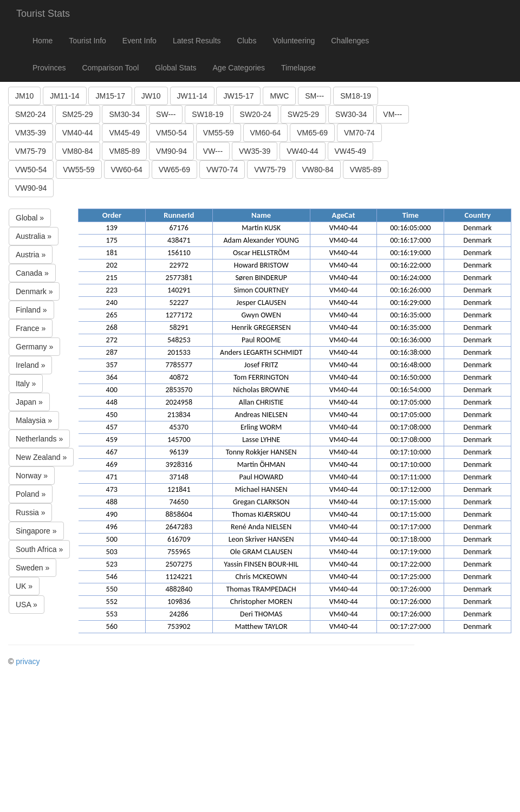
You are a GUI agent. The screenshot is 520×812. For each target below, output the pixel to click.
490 (112, 514)
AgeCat (344, 215)
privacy (28, 661)
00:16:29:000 (410, 303)
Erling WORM (261, 427)
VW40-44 (302, 151)
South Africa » (39, 549)
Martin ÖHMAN (261, 465)
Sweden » (32, 568)
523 (112, 564)
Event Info (139, 41)
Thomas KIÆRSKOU (261, 514)
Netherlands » (39, 439)
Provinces (49, 68)
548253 (179, 340)
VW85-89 (366, 170)
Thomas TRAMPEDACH (261, 589)
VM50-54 (171, 133)
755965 (179, 552)
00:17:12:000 (410, 489)
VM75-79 (31, 151)
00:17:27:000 (410, 626)
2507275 (179, 564)
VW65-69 (174, 170)
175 (112, 240)
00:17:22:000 (410, 564)
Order (112, 215)
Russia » (30, 512)
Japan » (29, 402)
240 (112, 303)
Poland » (31, 494)
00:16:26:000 (410, 290)
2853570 (179, 390)
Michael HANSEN (261, 489)
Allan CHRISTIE (261, 402)
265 (112, 315)
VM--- (392, 114)
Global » (30, 218)
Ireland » (30, 365)
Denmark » (34, 291)
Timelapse (298, 68)
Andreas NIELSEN (261, 415)
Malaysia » (34, 420)
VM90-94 (171, 151)
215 (112, 278)
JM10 (24, 96)
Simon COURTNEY (261, 290)
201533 (179, 352)
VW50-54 (31, 170)
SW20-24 (256, 114)
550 (112, 589)
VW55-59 (79, 170)
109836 (179, 602)
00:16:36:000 (410, 340)
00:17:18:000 (410, 539)
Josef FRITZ (261, 365)
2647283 (179, 527)
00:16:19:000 (410, 253)
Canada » (32, 273)
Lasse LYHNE (261, 440)
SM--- (314, 96)
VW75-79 (270, 170)
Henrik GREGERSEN (261, 327)
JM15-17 (110, 96)
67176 (178, 228)
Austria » (31, 255)
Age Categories (239, 68)
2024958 (179, 402)
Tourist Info (87, 41)
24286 (178, 614)
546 (112, 577)
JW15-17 (238, 96)
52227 (178, 303)
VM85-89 (124, 151)
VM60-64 (266, 133)
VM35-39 (31, 133)
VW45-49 (350, 151)
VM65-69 (312, 133)
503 (112, 552)
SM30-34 (124, 114)
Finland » (31, 310)
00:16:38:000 (410, 352)
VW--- (213, 151)
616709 (179, 539)
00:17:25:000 (410, 577)
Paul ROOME (261, 340)
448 (112, 402)
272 (112, 340)
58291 (178, 327)
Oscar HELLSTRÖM (261, 253)
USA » (27, 605)
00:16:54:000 (410, 390)
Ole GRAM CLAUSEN (261, 552)
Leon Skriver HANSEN (261, 539)
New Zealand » (41, 457)
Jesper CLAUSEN (261, 303)
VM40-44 (78, 133)
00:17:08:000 (410, 427)
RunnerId (179, 215)
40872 (178, 377)
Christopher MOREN (261, 602)
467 (112, 452)
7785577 (179, 365)
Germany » (34, 347)
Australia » (34, 236)
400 (112, 390)
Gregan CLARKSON (261, 502)
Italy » (26, 384)
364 (112, 377)
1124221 (179, 577)
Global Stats (175, 68)
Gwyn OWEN (261, 315)
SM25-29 (78, 114)
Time (411, 215)
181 (112, 253)
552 (112, 602)
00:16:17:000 (410, 240)
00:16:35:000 (410, 315)
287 (112, 352)
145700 (179, 440)
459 (112, 440)
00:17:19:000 (410, 552)
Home (43, 41)
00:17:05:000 (410, 402)
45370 (178, 427)
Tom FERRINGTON (261, 377)
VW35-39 (255, 151)
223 (112, 290)
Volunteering (294, 41)
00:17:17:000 (410, 527)
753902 (179, 626)
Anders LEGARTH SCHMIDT (261, 352)
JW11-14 (192, 96)
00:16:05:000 (410, 228)
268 (112, 327)
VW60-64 (127, 170)
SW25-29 (303, 114)
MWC (279, 96)
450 (112, 415)
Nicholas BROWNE (261, 390)
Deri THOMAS (261, 614)
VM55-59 (219, 133)
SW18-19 (207, 114)
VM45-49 (124, 133)
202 (112, 265)
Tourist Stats (43, 14)
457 (112, 427)
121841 (179, 489)
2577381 (179, 278)
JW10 (151, 96)
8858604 (179, 514)
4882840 (179, 589)
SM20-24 (31, 114)
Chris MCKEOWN (261, 577)
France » (31, 328)
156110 (179, 253)
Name (261, 215)
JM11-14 (64, 96)
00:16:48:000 (410, 365)
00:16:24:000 (410, 278)
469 (112, 465)
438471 (179, 240)
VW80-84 (318, 170)
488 (112, 502)
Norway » (32, 476)
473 (112, 489)
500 (112, 539)
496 (112, 527)
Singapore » (36, 531)
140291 (179, 290)
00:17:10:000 (410, 452)
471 (112, 477)
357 (112, 365)
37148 (178, 477)
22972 (178, 265)
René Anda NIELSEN (261, 527)
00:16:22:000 (410, 265)
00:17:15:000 (410, 502)
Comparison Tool (110, 68)
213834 (179, 415)
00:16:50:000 (410, 377)
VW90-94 (31, 188)
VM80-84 (78, 151)
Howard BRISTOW (261, 265)
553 (112, 614)
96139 (178, 452)
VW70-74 (222, 170)
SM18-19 (356, 96)
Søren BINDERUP (261, 278)
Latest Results (197, 41)
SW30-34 (351, 114)
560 (112, 626)
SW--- (166, 114)
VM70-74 (359, 133)
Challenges (350, 41)
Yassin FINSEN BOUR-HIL (261, 564)
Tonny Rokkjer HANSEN (261, 452)
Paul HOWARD (261, 477)
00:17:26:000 (410, 589)
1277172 (179, 315)
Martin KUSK (261, 228)
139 (112, 228)
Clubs (247, 41)
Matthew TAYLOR (261, 626)
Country (477, 215)
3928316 (179, 465)
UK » (24, 586)
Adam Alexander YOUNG (261, 240)
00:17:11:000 (410, 477)
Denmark (478, 228)
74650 (178, 502)
